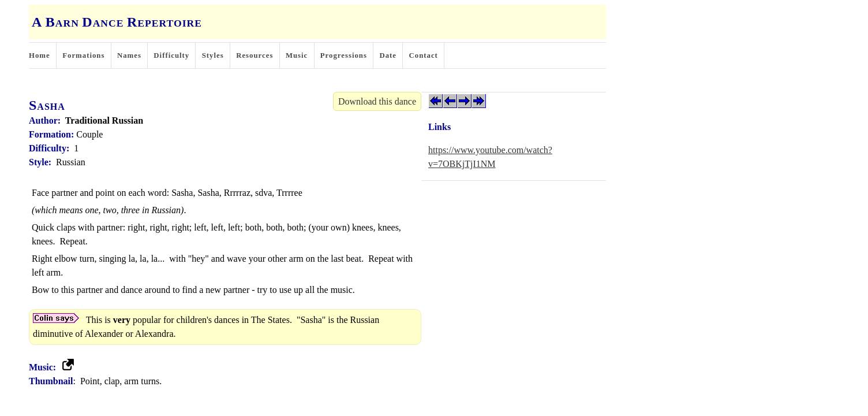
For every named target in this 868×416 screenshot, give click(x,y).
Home (40, 55)
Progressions (344, 55)
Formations (83, 55)
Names (129, 55)
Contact (424, 55)
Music (297, 55)
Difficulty (171, 55)
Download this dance (377, 101)
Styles (213, 55)
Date (388, 55)
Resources (255, 55)
